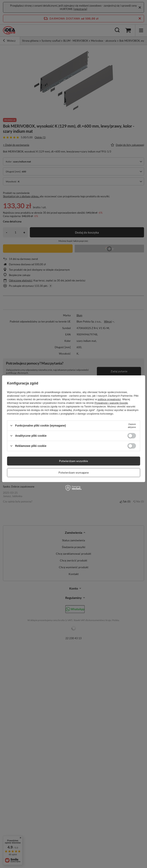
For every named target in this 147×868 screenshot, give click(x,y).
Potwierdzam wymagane (74, 472)
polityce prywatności (109, 399)
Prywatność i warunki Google (111, 403)
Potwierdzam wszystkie (73, 461)
